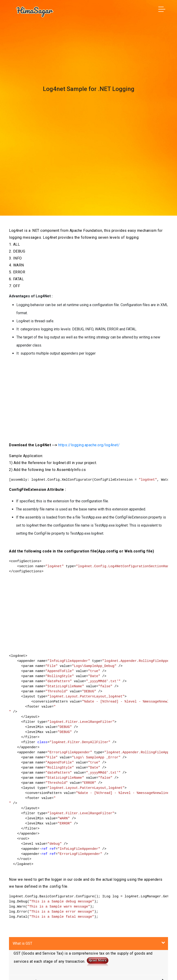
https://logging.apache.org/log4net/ (89, 445)
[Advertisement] (88, 398)
